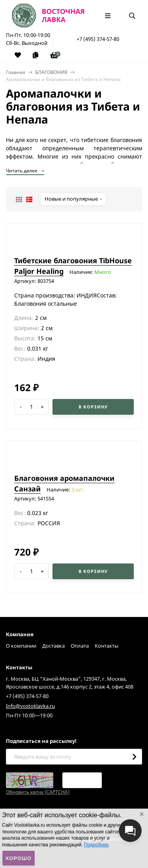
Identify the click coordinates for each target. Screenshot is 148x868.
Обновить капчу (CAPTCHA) (38, 792)
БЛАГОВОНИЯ (51, 72)
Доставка (53, 646)
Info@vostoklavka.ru (30, 706)
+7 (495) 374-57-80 (98, 39)
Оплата (80, 646)
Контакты (107, 646)
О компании (21, 646)
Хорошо (19, 858)
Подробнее (96, 845)
